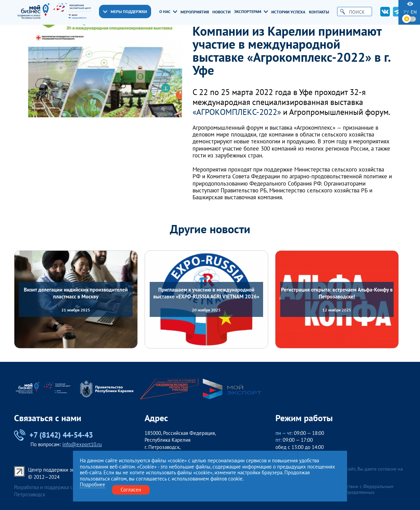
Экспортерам (251, 12)
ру (406, 12)
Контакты (319, 12)
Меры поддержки (125, 11)
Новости (221, 12)
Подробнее (92, 485)
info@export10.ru (82, 444)
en (414, 12)
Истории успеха (288, 12)
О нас (168, 12)
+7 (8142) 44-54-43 (53, 435)
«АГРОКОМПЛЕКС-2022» (237, 112)
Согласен (131, 490)
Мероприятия (195, 12)
